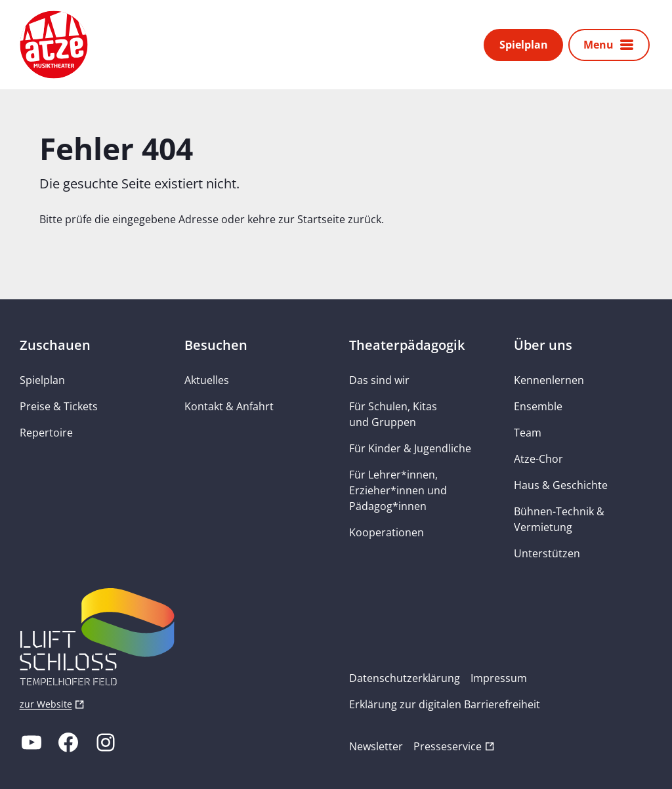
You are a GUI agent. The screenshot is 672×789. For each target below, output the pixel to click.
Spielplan (524, 45)
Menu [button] (598, 45)
